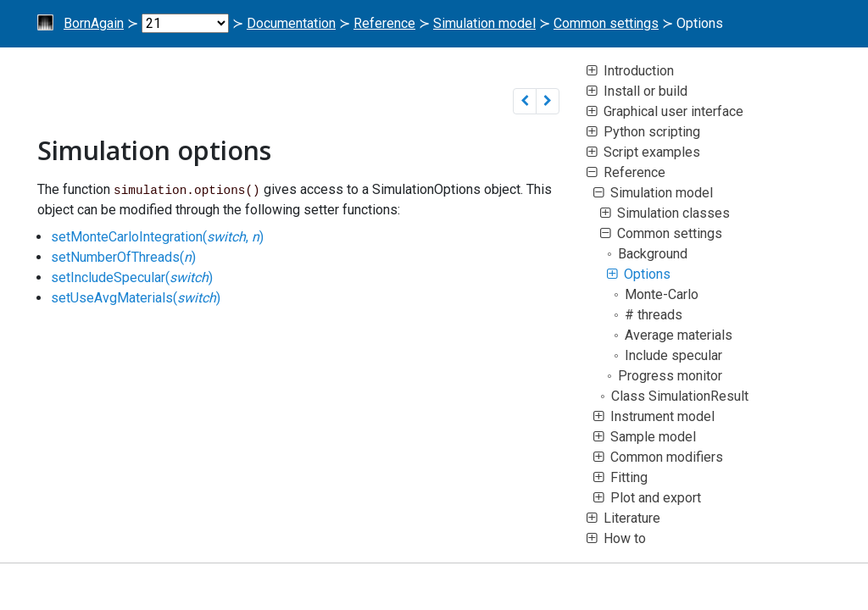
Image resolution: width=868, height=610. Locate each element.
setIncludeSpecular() (132, 277)
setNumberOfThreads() (123, 257)
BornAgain (94, 23)
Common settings (606, 23)
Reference (384, 23)
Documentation (291, 23)
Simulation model (484, 23)
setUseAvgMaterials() (136, 298)
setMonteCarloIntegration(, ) (157, 237)
